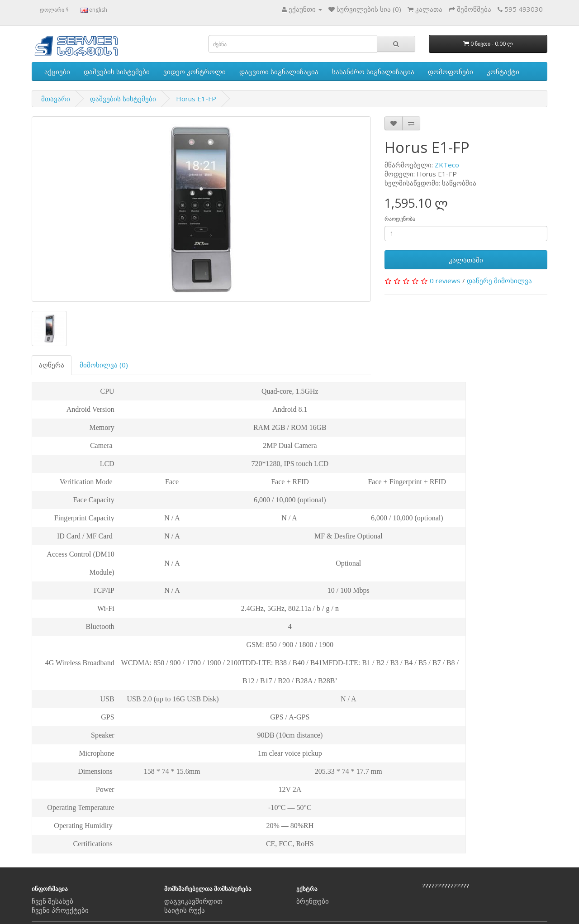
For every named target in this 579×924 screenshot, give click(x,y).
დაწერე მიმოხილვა (499, 281)
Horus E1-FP (196, 99)
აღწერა (52, 365)
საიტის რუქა (185, 910)
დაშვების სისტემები (117, 71)
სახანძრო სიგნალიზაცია (373, 71)
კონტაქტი (503, 71)
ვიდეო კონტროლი (195, 71)
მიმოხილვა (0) (104, 365)
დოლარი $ (54, 10)
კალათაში (466, 260)
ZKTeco (447, 165)
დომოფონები (451, 71)
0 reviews (445, 281)
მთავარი (56, 99)
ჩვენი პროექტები (60, 910)
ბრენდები (313, 901)
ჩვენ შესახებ (52, 901)
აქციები (57, 71)
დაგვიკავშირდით (193, 901)
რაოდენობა (400, 219)
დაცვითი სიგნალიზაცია (279, 71)
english (94, 10)
